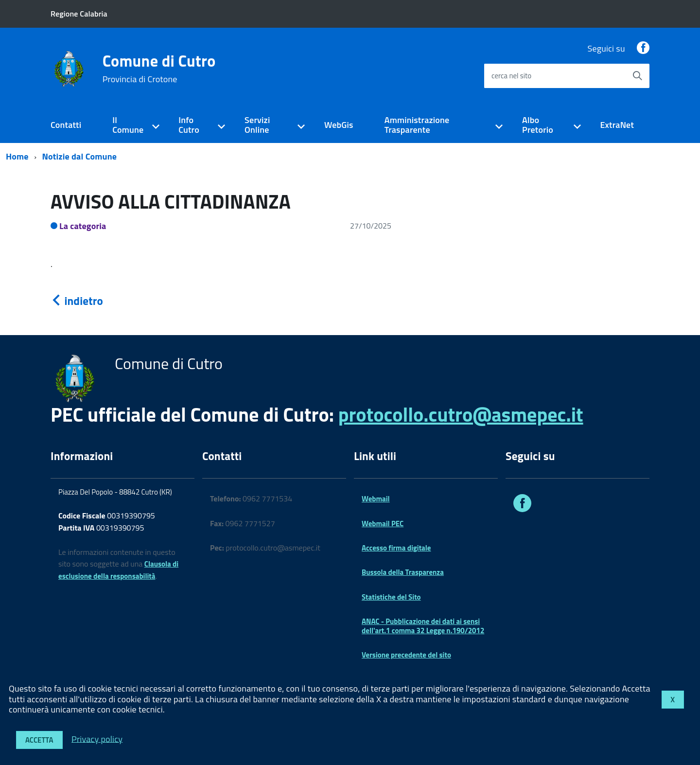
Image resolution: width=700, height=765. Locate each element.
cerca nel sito (511, 76)
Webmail (376, 499)
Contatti (66, 125)
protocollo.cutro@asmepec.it (461, 415)
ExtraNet (617, 125)
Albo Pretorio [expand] (538, 125)
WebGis (339, 125)
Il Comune (128, 125)
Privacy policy (97, 738)
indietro (77, 301)
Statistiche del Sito (391, 597)
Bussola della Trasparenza (403, 572)
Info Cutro (189, 125)
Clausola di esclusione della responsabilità (118, 570)
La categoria (83, 226)
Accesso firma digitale (396, 548)
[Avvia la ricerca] (637, 76)
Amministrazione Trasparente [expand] (417, 125)
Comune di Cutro (159, 69)
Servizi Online (257, 125)
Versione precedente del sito (406, 655)
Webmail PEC (383, 524)
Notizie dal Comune (80, 156)
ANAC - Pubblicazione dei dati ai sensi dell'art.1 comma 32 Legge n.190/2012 (423, 626)
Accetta (39, 740)
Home (17, 156)
